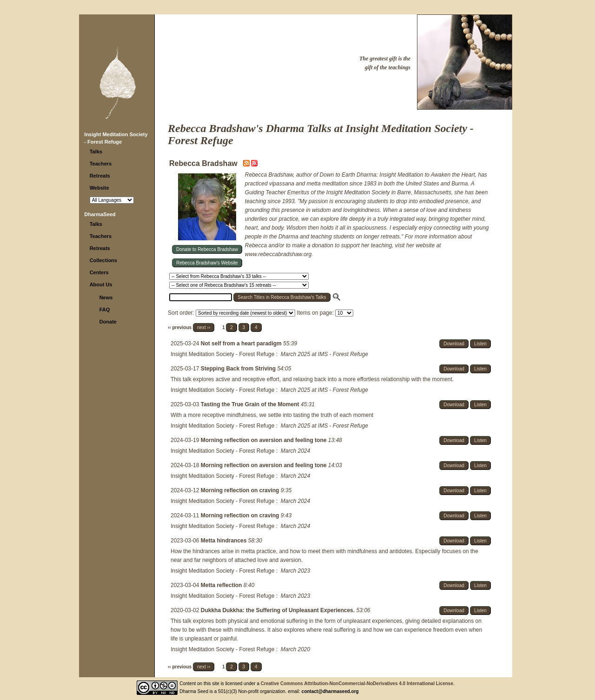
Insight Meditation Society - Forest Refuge (222, 354)
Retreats (100, 176)
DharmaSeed (100, 214)
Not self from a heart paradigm (242, 343)
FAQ (105, 310)
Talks (96, 152)
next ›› (204, 327)
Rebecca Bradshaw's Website (207, 263)
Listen (480, 344)
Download (454, 344)
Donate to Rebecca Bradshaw (207, 249)
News (106, 297)
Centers (99, 272)
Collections (103, 260)
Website (99, 188)
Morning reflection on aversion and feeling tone (264, 440)
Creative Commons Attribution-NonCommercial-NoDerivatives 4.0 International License (357, 683)
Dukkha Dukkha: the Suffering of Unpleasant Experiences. (279, 610)
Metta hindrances (225, 541)
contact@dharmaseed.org (330, 691)
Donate (108, 322)
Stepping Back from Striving (239, 369)
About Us (101, 284)
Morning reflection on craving (241, 490)
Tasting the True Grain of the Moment (251, 404)
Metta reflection (222, 585)
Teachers (101, 164)
